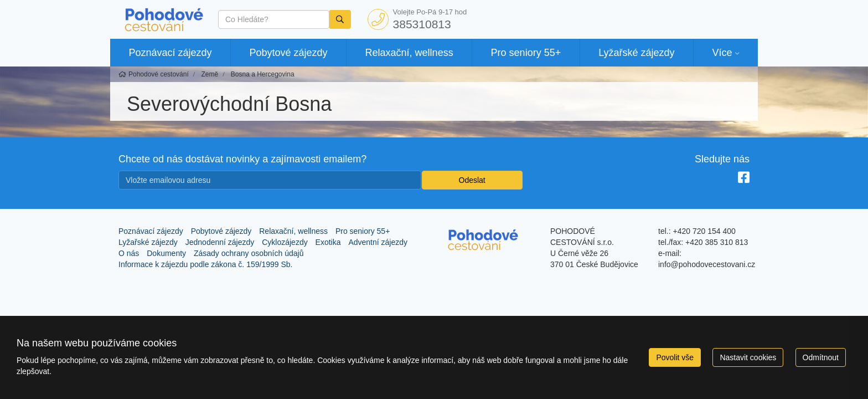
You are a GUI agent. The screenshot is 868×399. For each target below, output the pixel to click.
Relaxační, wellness (409, 53)
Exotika (328, 242)
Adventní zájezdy (378, 242)
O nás (129, 253)
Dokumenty (166, 253)
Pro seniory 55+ (526, 53)
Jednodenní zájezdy (220, 242)
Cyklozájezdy (285, 242)
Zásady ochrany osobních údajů (249, 253)
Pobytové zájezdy (289, 53)
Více (722, 53)
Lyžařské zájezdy (636, 53)
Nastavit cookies (748, 357)
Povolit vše (675, 357)
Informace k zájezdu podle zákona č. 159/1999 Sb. (205, 264)
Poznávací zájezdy (170, 53)
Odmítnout (821, 357)
